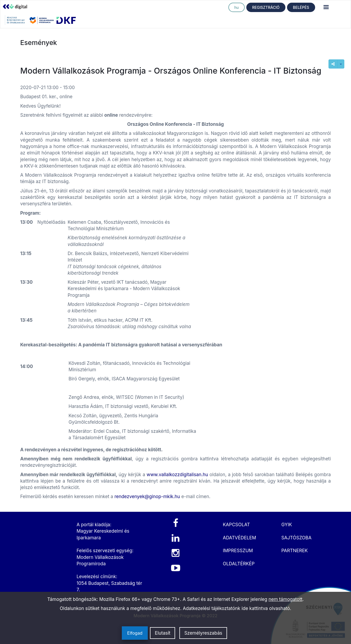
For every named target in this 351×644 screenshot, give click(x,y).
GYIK (287, 525)
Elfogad (135, 633)
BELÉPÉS (301, 7)
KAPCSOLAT (236, 525)
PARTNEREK (295, 551)
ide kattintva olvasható (266, 608)
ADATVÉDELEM (239, 538)
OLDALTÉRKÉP (239, 564)
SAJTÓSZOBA (297, 538)
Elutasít (163, 633)
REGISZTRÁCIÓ (266, 7)
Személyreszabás (203, 633)
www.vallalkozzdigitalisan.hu (178, 475)
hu (237, 7)
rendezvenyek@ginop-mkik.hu (147, 497)
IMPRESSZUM (238, 551)
